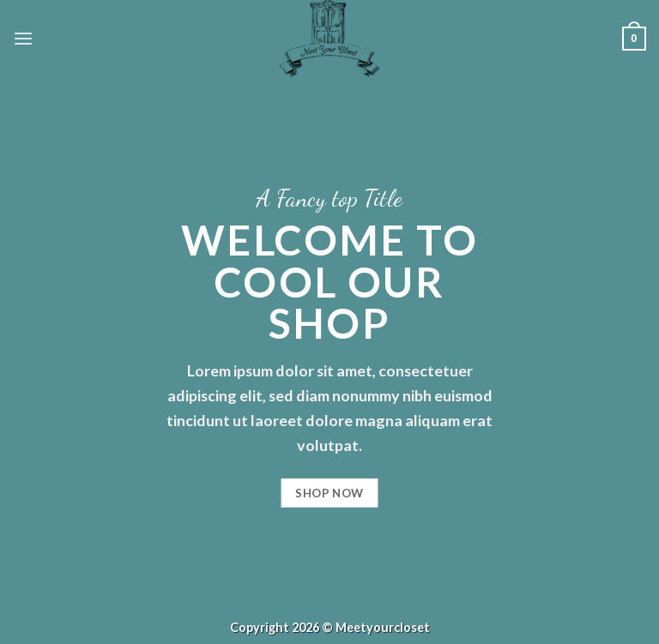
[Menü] (23, 38)
